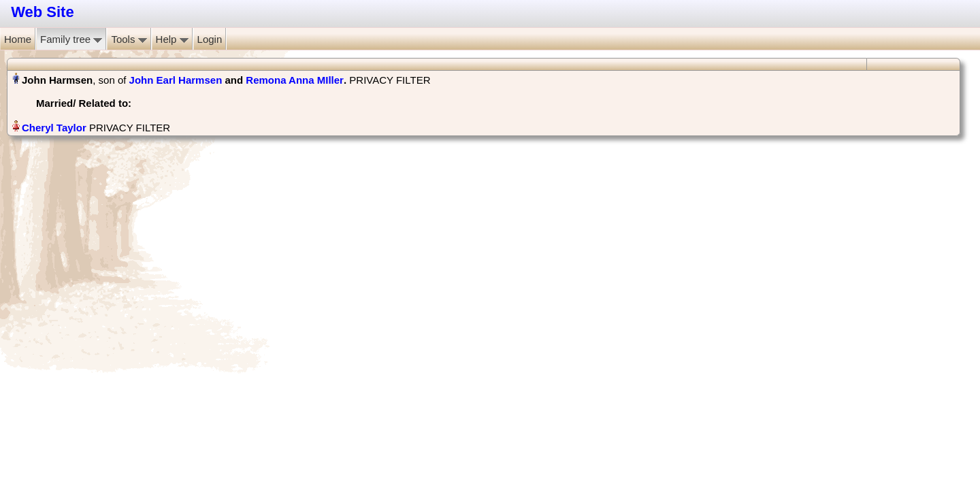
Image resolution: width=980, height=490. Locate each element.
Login (210, 39)
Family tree (71, 39)
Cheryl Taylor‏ (54, 128)
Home (18, 39)
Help (172, 39)
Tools (129, 39)
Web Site (43, 12)
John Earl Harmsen (176, 80)
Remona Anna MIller (295, 80)
